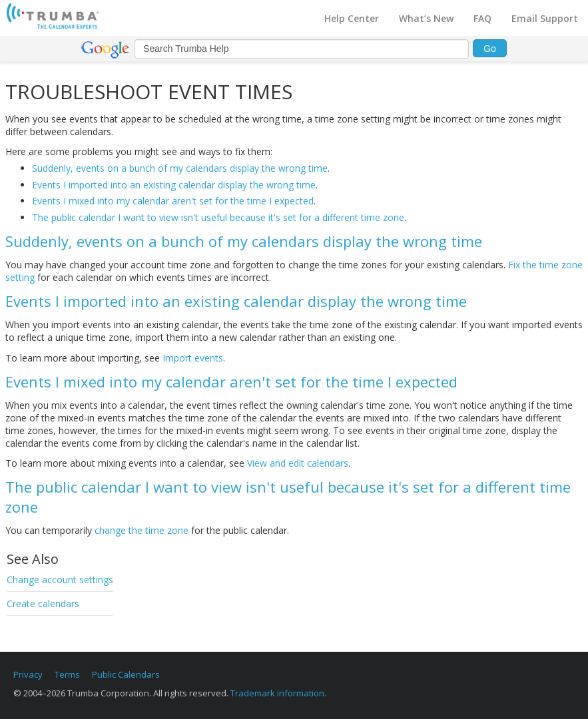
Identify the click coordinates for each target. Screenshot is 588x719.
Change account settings (60, 580)
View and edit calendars (298, 463)
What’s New (426, 18)
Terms (67, 674)
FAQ (482, 18)
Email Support (545, 18)
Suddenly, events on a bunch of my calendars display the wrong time (180, 168)
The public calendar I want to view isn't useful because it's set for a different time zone (218, 217)
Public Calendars (126, 674)
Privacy (28, 674)
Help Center (352, 18)
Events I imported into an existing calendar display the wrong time (174, 185)
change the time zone (142, 530)
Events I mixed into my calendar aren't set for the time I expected (173, 201)
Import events (193, 358)
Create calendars (43, 603)
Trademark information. (278, 693)
